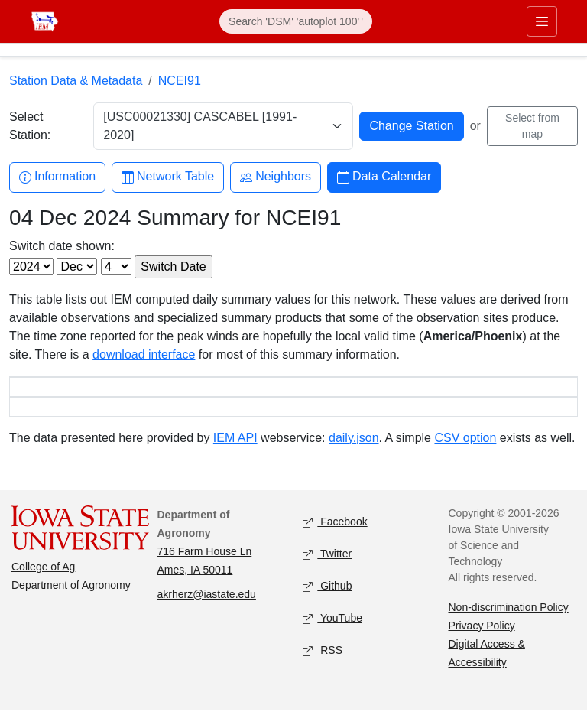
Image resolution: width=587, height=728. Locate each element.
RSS (323, 669)
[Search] (296, 21)
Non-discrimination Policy (509, 626)
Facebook (335, 540)
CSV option (465, 456)
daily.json (354, 456)
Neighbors (276, 177)
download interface (144, 354)
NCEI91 (180, 81)
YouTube (332, 637)
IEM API (235, 456)
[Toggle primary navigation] (542, 21)
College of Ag (43, 585)
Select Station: (30, 126)
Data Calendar (384, 177)
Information (57, 177)
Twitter (327, 572)
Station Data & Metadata (76, 81)
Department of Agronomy (71, 603)
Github (327, 604)
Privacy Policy (482, 644)
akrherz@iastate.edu (207, 613)
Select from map (532, 126)
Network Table (168, 177)
